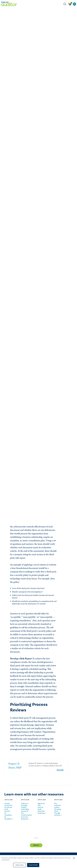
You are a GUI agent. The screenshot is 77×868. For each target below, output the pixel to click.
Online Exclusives (9, 75)
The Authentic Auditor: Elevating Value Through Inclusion (58, 808)
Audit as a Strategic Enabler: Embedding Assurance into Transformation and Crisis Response (25, 810)
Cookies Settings (20, 865)
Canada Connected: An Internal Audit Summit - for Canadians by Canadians (8, 810)
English (30, 75)
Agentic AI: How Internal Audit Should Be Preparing (41, 807)
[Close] (74, 858)
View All (36, 844)
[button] (35, 836)
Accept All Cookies (33, 865)
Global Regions (21, 75)
